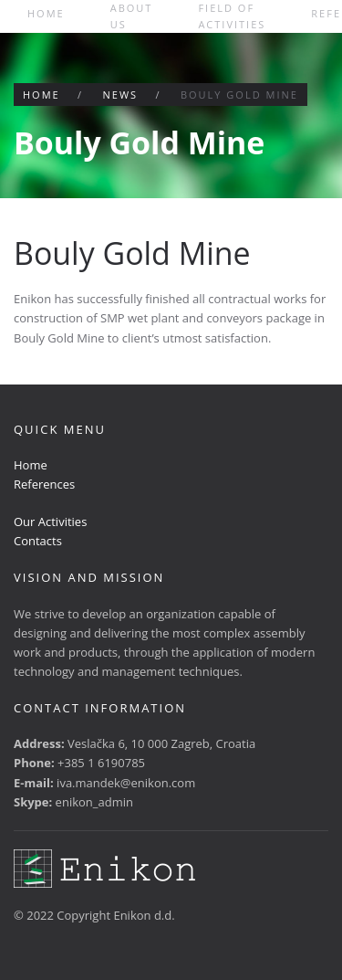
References (44, 484)
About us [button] (132, 16)
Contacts (38, 541)
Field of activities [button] (232, 16)
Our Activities (50, 522)
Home (46, 13)
